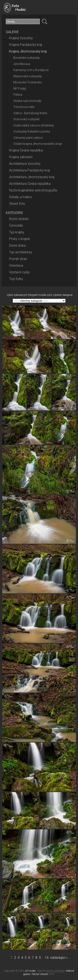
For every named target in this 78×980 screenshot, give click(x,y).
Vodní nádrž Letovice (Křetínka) (34, 125)
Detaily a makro (21, 197)
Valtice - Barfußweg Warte (30, 113)
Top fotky (16, 279)
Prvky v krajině (19, 239)
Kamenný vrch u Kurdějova (31, 70)
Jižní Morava (22, 64)
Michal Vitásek (40, 974)
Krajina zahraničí (21, 157)
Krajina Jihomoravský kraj (28, 51)
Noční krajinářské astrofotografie (33, 190)
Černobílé (16, 226)
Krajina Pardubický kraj (26, 45)
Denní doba (17, 246)
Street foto (17, 204)
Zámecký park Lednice (28, 138)
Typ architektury (21, 252)
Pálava (18, 95)
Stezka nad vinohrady (27, 101)
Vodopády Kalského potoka (32, 131)
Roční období (19, 219)
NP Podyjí (20, 89)
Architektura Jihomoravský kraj (32, 177)
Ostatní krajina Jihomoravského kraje (38, 144)
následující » (59, 958)
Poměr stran (18, 259)
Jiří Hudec (30, 971)
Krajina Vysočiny (21, 38)
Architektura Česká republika (30, 184)
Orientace (16, 266)
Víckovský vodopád (26, 119)
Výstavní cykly (19, 272)
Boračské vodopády (27, 58)
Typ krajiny (17, 232)
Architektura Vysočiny (25, 164)
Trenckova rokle (24, 107)
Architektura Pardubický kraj (29, 170)
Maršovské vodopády (28, 76)
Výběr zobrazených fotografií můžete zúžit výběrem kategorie (40, 295)
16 (47, 958)
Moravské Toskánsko (28, 82)
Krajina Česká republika (26, 150)
